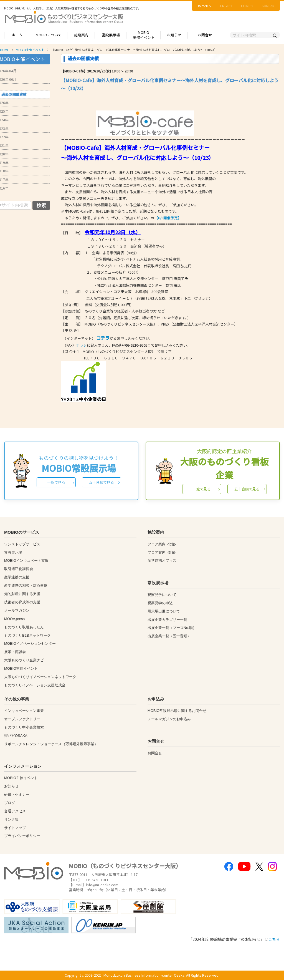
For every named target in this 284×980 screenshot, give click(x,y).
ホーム (17, 35)
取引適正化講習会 (19, 569)
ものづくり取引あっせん (24, 627)
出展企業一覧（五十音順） (169, 636)
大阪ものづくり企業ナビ (24, 660)
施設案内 (81, 35)
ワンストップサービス (22, 544)
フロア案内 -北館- (162, 544)
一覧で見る (56, 482)
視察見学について (162, 595)
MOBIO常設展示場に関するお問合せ (177, 711)
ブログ (10, 803)
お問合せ (205, 35)
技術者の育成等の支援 (22, 602)
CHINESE (248, 6)
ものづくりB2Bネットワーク (27, 635)
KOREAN (268, 6)
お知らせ (174, 35)
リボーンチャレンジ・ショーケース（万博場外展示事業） (51, 744)
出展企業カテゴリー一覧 (167, 620)
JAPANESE (205, 6)
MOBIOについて (49, 35)
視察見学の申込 (160, 603)
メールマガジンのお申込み (169, 719)
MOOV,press (14, 619)
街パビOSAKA (16, 736)
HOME (4, 50)
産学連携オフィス (162, 560)
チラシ (81, 345)
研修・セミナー (17, 794)
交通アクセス (15, 811)
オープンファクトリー (22, 719)
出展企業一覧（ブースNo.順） (172, 628)
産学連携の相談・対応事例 (26, 585)
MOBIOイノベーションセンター (30, 643)
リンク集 (11, 819)
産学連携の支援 (17, 577)
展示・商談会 (15, 652)
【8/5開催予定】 (168, 218)
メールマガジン (17, 610)
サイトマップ (15, 828)
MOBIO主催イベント (144, 35)
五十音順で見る (101, 482)
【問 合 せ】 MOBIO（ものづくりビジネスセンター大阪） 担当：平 (116, 352)
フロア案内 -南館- (162, 552)
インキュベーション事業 (24, 711)
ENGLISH (227, 6)
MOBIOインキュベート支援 (26, 560)
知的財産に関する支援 (22, 594)
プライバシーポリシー (22, 836)
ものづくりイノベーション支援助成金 (35, 685)
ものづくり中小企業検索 (24, 727)
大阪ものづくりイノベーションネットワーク (40, 677)
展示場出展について (164, 611)
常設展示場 (111, 35)
